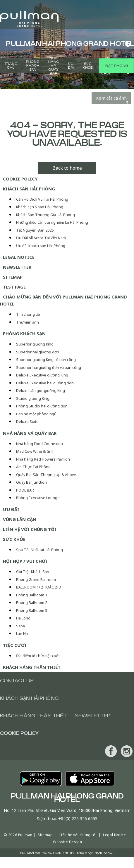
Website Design (67, 842)
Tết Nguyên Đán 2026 (35, 230)
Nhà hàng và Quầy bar (53, 66)
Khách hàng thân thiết (32, 667)
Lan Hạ (22, 634)
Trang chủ (11, 66)
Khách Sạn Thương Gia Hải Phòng (45, 215)
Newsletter (17, 267)
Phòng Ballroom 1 (32, 595)
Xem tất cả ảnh (111, 98)
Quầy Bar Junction (31, 482)
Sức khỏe (88, 66)
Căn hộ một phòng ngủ (36, 414)
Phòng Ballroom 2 (32, 603)
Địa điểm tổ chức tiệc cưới (38, 656)
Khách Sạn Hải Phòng (29, 189)
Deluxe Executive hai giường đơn (45, 383)
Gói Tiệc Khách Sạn (33, 572)
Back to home (67, 168)
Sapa (20, 626)
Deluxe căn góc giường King (41, 391)
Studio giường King (33, 399)
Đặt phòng (117, 66)
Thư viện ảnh (28, 322)
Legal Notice (19, 257)
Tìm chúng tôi (28, 314)
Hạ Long (23, 618)
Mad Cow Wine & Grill (35, 451)
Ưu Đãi (71, 66)
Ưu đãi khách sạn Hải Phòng (41, 246)
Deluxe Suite (27, 422)
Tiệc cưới (15, 645)
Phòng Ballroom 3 (32, 611)
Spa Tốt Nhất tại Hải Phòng (39, 550)
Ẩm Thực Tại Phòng (33, 467)
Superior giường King (35, 344)
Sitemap (13, 277)
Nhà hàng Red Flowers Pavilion (43, 459)
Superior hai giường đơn (38, 352)
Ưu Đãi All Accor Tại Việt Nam (41, 238)
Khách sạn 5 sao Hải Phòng (40, 207)
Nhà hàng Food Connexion (39, 444)
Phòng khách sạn (33, 66)
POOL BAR (25, 490)
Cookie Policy (20, 179)
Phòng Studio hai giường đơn (42, 406)
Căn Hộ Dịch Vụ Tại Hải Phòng (42, 199)
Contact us (17, 681)
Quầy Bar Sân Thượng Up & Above (46, 475)
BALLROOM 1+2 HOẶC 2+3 (38, 587)
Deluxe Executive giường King (42, 375)
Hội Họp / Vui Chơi (25, 561)
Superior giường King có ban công (46, 360)
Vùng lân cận (20, 519)
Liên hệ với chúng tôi (30, 529)
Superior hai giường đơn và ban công (49, 368)
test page (14, 287)
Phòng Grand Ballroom (36, 580)
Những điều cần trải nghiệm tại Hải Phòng (52, 222)
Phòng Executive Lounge (38, 498)
